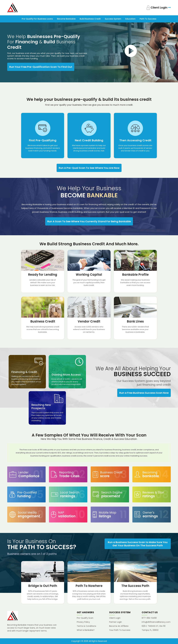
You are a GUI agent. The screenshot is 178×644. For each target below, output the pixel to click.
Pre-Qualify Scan (85, 618)
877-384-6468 (149, 618)
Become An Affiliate (119, 626)
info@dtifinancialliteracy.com (156, 622)
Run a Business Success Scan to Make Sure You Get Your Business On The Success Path (138, 544)
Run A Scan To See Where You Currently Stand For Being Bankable (89, 221)
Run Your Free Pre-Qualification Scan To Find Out (41, 67)
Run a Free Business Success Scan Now (144, 393)
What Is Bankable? (86, 630)
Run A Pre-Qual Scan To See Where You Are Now (89, 168)
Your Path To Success (120, 630)
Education (130, 19)
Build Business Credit (90, 19)
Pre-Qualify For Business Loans (37, 19)
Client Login (159, 8)
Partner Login (115, 622)
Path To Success (148, 19)
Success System (113, 19)
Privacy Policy (83, 622)
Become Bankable (66, 19)
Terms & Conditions (86, 626)
